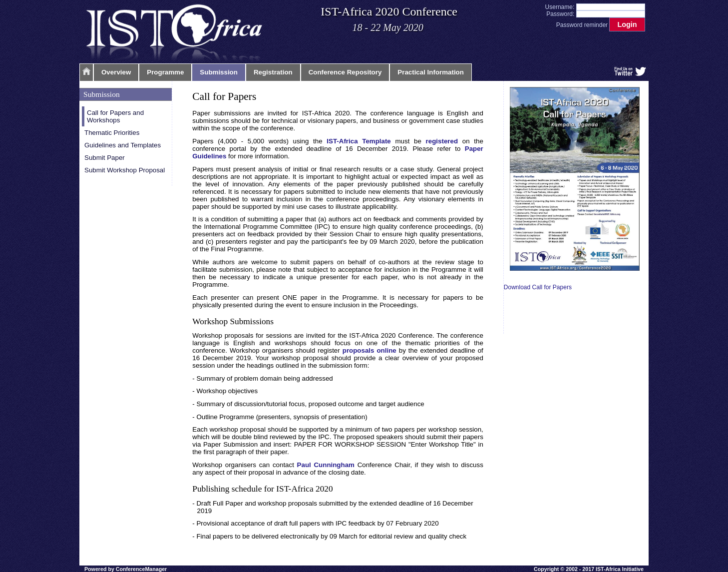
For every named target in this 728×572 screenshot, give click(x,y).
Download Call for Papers (538, 287)
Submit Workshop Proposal (125, 170)
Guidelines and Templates (123, 145)
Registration (273, 72)
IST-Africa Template (359, 141)
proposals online (369, 350)
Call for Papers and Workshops (115, 116)
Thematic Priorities (112, 133)
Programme (165, 72)
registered (442, 141)
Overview (116, 72)
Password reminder (582, 25)
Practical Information (431, 72)
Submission (219, 72)
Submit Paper (105, 158)
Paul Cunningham (326, 465)
